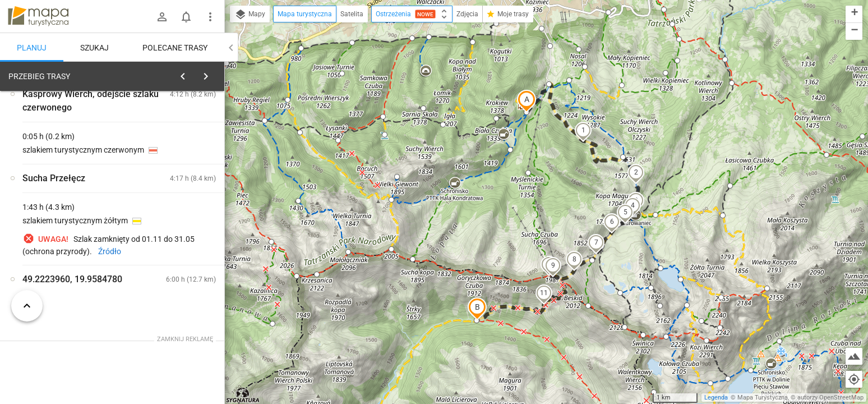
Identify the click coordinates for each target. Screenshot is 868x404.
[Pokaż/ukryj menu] (210, 17)
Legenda (716, 398)
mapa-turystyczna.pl (38, 16)
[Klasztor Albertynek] (67, 242)
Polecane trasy (175, 48)
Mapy (250, 15)
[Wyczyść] (215, 74)
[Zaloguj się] (162, 17)
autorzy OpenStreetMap (830, 398)
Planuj (32, 48)
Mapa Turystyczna (763, 398)
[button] (527, 101)
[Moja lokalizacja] (854, 379)
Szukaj (94, 48)
